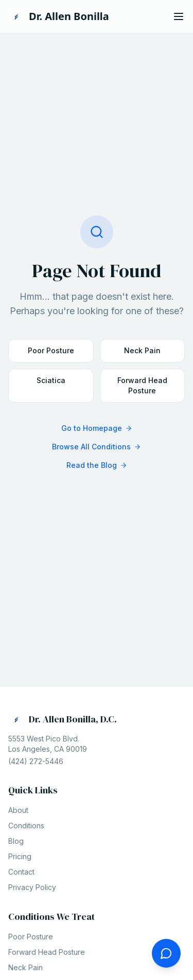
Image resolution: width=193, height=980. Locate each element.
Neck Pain (142, 350)
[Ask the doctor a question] (166, 953)
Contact (21, 872)
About (18, 810)
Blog (16, 841)
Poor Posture (51, 350)
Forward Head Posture (142, 385)
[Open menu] (179, 16)
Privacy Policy (32, 887)
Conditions (26, 825)
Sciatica (51, 380)
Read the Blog (97, 465)
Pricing (20, 856)
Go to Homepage (97, 428)
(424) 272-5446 (36, 761)
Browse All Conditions (97, 447)
